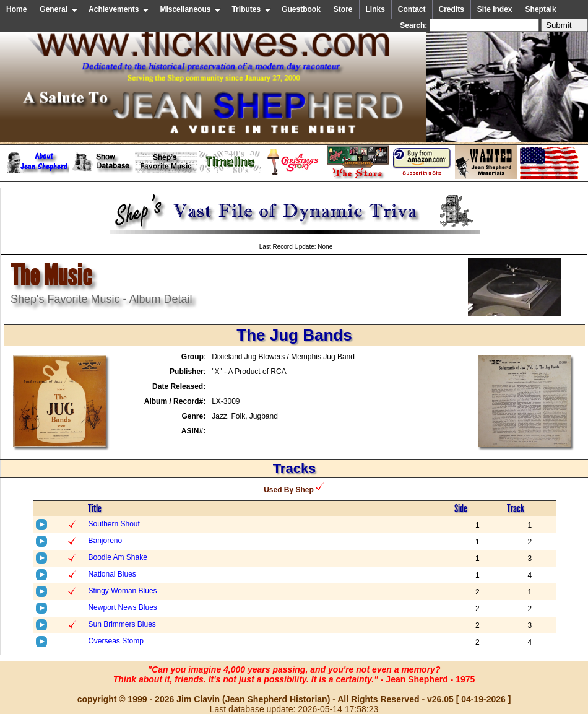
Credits (452, 9)
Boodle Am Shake (117, 557)
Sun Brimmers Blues (122, 624)
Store (343, 9)
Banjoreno (105, 541)
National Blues (112, 574)
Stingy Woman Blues (122, 591)
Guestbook (301, 9)
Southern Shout (114, 524)
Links (375, 9)
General (59, 9)
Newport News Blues (122, 607)
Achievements (119, 9)
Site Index (495, 9)
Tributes (251, 9)
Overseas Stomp (115, 641)
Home (16, 9)
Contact (412, 9)
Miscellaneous (190, 9)
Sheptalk (541, 9)
